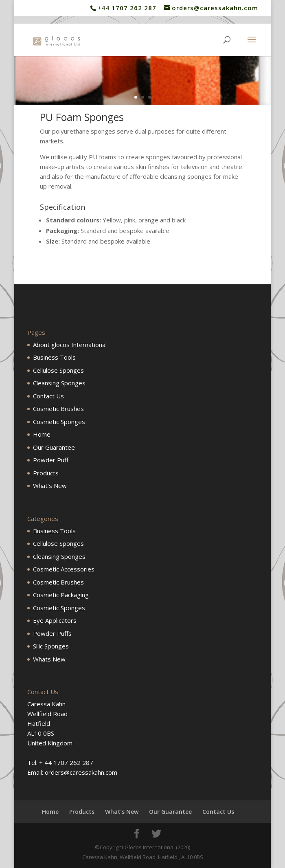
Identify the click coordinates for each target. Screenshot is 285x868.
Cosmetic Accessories (64, 569)
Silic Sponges (51, 646)
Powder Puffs (52, 633)
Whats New (49, 659)
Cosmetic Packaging (61, 595)
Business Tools (54, 357)
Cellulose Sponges (58, 370)
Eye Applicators (55, 620)
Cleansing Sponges (59, 383)
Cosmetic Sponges (59, 422)
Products (46, 473)
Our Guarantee (54, 447)
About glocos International (70, 345)
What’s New (50, 486)
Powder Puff (51, 460)
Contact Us (48, 396)
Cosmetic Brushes (58, 409)
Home (42, 434)
